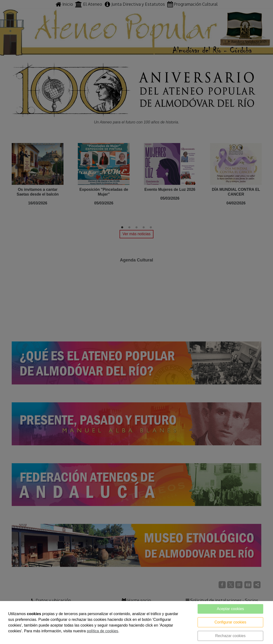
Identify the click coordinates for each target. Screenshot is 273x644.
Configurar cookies (230, 622)
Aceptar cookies (230, 609)
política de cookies (103, 631)
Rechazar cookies (230, 636)
